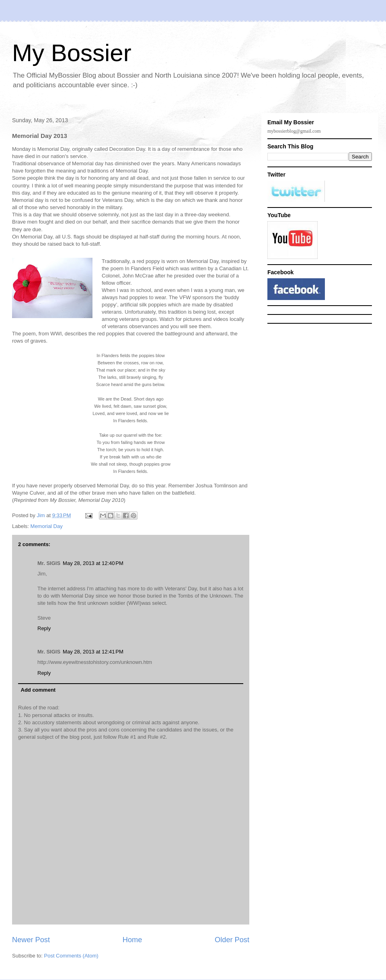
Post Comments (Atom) (71, 956)
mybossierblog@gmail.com (294, 131)
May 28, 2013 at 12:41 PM (93, 652)
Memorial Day (47, 526)
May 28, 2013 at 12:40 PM (93, 563)
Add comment (38, 690)
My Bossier (72, 53)
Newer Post (31, 940)
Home (132, 940)
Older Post (232, 940)
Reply (44, 628)
